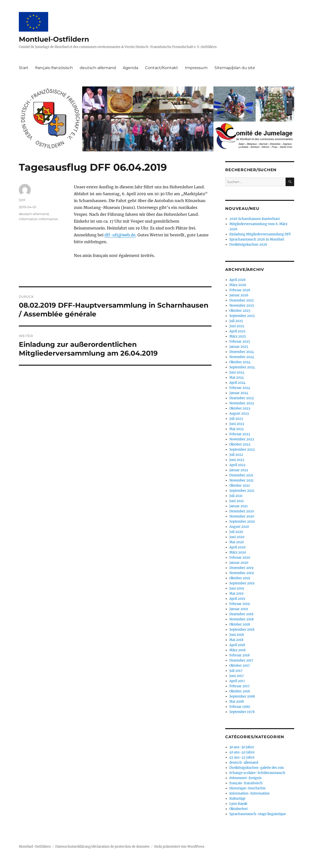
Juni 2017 (237, 676)
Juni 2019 (237, 588)
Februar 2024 (240, 388)
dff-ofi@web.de (120, 235)
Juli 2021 (236, 496)
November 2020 (242, 516)
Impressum (196, 68)
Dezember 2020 (242, 511)
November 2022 (242, 439)
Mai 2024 (237, 378)
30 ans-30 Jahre (242, 747)
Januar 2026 (239, 295)
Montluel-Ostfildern (54, 39)
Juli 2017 (236, 671)
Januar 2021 (239, 506)
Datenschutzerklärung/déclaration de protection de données (102, 847)
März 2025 (238, 336)
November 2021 (241, 480)
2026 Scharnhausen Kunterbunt (255, 219)
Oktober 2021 (240, 486)
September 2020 (242, 522)
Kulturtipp (237, 799)
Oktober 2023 (240, 408)
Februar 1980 (240, 707)
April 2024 (237, 383)
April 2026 (238, 280)
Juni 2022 (237, 460)
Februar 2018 (240, 655)
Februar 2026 (240, 290)
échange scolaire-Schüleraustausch (257, 773)
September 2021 (242, 491)
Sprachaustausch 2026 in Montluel (257, 239)
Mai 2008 (237, 702)
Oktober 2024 (240, 362)
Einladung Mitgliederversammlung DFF (260, 234)
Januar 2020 (239, 563)
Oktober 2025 (240, 311)
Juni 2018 (237, 635)
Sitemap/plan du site (235, 68)
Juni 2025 (237, 326)
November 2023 (242, 403)
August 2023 (239, 414)
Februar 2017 (240, 686)
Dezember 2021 (241, 475)
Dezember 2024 (242, 352)
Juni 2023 (237, 424)
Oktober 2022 (240, 444)
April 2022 (237, 465)
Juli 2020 (236, 532)
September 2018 (242, 630)
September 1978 (242, 712)
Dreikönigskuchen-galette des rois (257, 768)
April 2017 (237, 681)
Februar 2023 (240, 434)
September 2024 (242, 367)
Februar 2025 (240, 342)
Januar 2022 (239, 470)
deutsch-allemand (98, 68)
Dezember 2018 (241, 614)
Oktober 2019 (240, 578)
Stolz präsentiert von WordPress (179, 847)
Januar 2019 (239, 609)
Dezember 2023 (241, 398)
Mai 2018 (236, 640)
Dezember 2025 (242, 300)
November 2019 (242, 573)
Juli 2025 (236, 321)
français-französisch (54, 68)
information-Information (39, 219)
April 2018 (237, 645)
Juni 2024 (237, 372)
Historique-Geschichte (247, 788)
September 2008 (242, 696)
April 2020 (237, 547)
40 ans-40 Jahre (242, 752)
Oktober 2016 (240, 691)
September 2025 (242, 316)
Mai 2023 (236, 429)
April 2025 (237, 331)
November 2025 (242, 306)
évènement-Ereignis (246, 778)
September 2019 (242, 583)
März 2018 (237, 650)
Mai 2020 (237, 542)
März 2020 (238, 552)
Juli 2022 (236, 455)
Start (24, 68)
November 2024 (242, 357)
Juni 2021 (237, 501)
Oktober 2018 (240, 624)
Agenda (130, 68)
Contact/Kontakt (162, 68)
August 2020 (239, 527)
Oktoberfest (239, 809)
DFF (22, 200)
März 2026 (238, 285)
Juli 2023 (236, 419)
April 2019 (237, 599)
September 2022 (242, 450)
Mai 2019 (236, 594)
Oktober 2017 (240, 666)
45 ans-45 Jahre (242, 757)
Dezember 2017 (241, 660)
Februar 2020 (240, 558)
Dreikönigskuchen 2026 (248, 245)
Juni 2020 (237, 537)
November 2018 (241, 619)
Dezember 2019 (241, 568)
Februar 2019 (240, 604)
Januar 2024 (239, 393)
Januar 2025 (239, 347)
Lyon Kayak (238, 804)
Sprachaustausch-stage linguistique (258, 814)
